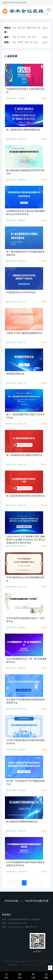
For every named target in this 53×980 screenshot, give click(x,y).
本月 (36, 42)
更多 (46, 28)
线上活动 (21, 37)
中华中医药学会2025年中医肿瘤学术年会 (25, 579)
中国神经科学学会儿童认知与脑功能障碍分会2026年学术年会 (25, 213)
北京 (29, 37)
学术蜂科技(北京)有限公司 (39, 961)
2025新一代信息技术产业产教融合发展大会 (25, 782)
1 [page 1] (24, 883)
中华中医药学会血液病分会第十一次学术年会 (25, 620)
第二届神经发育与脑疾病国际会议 (23, 130)
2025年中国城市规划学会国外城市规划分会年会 (25, 742)
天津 (34, 37)
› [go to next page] (38, 883)
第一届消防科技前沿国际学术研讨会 (24, 455)
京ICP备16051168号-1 (26, 965)
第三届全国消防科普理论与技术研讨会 (25, 496)
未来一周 (29, 42)
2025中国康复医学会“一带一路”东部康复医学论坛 (26, 660)
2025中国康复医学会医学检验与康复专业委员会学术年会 (25, 864)
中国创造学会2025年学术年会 (21, 292)
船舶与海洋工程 (34, 28)
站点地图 (40, 965)
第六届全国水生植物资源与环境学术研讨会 (25, 172)
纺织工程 (21, 28)
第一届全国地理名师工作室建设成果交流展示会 (25, 253)
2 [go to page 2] (29, 883)
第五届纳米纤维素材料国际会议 (22, 822)
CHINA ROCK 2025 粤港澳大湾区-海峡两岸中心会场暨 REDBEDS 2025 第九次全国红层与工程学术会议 (26, 540)
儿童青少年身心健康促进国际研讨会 (24, 333)
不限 (14, 28)
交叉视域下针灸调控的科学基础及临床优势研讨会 (25, 701)
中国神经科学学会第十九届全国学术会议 (25, 91)
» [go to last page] (42, 883)
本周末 (20, 42)
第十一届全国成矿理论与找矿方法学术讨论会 (25, 416)
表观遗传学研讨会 (15, 374)
